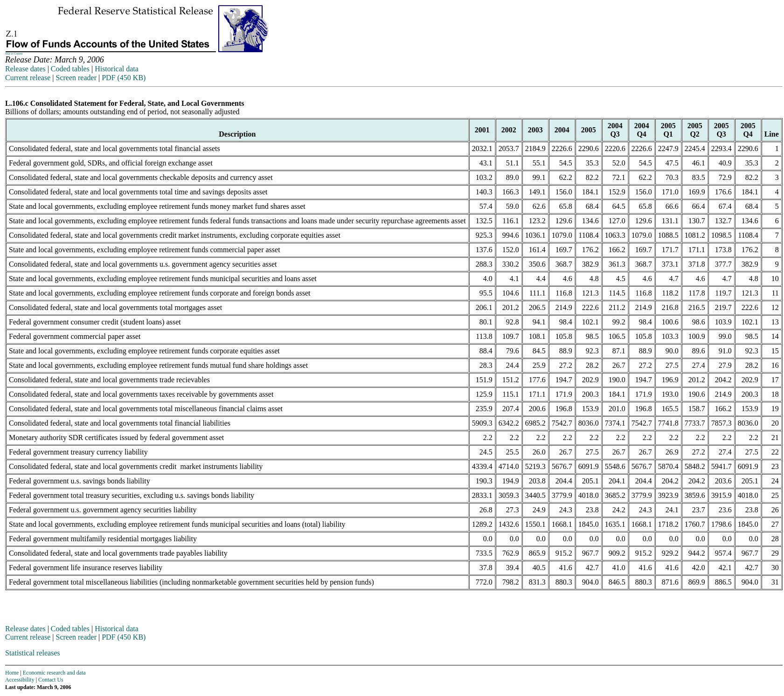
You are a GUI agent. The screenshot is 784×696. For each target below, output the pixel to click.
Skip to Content (14, 54)
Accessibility (20, 680)
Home (12, 673)
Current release (28, 78)
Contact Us (51, 680)
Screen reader (76, 78)
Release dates (25, 69)
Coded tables (70, 69)
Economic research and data (54, 673)
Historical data (117, 69)
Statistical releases (33, 653)
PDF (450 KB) (124, 78)
